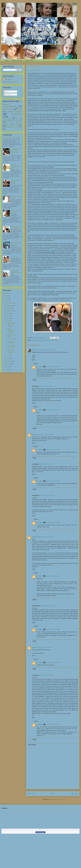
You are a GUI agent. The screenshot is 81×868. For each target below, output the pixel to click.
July (8, 316)
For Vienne (40, 367)
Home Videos (14, 112)
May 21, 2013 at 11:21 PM (47, 495)
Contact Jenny (29, 61)
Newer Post (31, 794)
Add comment (32, 745)
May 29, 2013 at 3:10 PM (53, 724)
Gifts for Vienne (8, 108)
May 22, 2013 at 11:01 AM (44, 647)
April (8, 356)
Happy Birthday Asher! (11, 335)
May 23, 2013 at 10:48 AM (53, 450)
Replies (36, 363)
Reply (34, 360)
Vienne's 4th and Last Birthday (16, 227)
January (9, 364)
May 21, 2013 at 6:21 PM (47, 435)
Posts (7, 92)
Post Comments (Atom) (56, 800)
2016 (7, 293)
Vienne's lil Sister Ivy (13, 126)
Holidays (19, 110)
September (10, 311)
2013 (7, 301)
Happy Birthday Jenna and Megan (11, 325)
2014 (7, 298)
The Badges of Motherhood (11, 342)
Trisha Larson (36, 350)
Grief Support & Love (38, 340)
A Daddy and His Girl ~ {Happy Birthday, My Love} (16, 151)
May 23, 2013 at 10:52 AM (53, 576)
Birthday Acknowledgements (10, 105)
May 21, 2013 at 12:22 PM (48, 350)
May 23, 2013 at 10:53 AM (53, 629)
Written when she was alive (12, 128)
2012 (7, 367)
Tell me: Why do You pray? (16, 212)
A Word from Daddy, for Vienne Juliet (16, 272)
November (10, 306)
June (8, 318)
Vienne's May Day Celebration (16, 243)
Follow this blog (40, 832)
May (8, 321)
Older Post (75, 794)
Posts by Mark (11, 122)
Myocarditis (6, 120)
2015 (7, 296)
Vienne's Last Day (17, 61)
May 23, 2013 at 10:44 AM (53, 367)
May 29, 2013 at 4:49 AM (46, 675)
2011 (7, 369)
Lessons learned (11, 339)
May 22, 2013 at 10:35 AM (48, 606)
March (9, 359)
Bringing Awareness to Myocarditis (11, 331)
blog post (52, 249)
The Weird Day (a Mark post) (11, 138)
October (9, 308)
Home (7, 61)
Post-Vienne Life (17, 120)
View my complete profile (10, 82)
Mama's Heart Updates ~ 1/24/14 (15, 182)
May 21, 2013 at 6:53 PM (46, 464)
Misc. (17, 119)
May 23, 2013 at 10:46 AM (53, 410)
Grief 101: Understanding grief (15, 166)
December (10, 303)
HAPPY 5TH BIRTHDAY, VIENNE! (10, 351)
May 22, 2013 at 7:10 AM (45, 537)
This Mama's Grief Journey (51, 340)
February (9, 361)
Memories (17, 114)
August (9, 313)
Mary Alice (35, 537)
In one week (14, 257)
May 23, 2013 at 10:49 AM (53, 481)
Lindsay (34, 647)
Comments (8, 94)
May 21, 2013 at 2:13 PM (46, 386)
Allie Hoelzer (36, 435)
